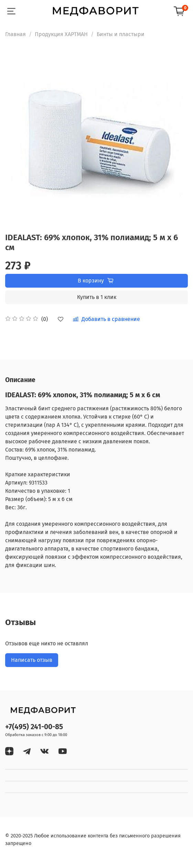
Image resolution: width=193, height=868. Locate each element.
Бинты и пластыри (121, 34)
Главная (15, 34)
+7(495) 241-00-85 (34, 727)
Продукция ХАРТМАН (61, 34)
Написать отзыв (32, 660)
